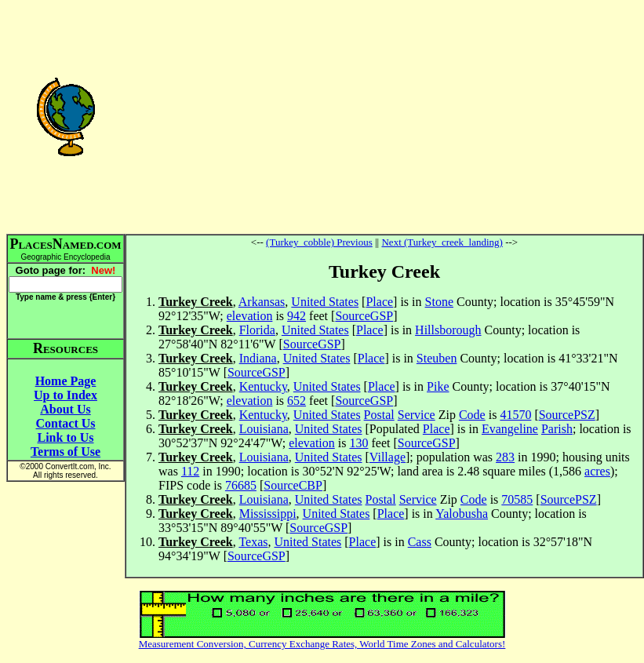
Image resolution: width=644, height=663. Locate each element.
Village (387, 457)
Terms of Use (65, 452)
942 (297, 316)
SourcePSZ (567, 415)
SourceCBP (293, 485)
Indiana (258, 358)
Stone (439, 302)
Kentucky (263, 386)
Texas (253, 542)
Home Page (66, 381)
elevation (250, 316)
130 (358, 443)
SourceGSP (364, 316)
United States (325, 302)
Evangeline (510, 429)
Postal (379, 415)
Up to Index (65, 395)
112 (190, 471)
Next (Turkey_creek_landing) (442, 242)
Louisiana (264, 429)
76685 (241, 485)
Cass (420, 542)
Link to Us (65, 437)
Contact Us (66, 423)
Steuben (437, 358)
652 (297, 401)
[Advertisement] (384, 116)
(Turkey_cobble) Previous (319, 242)
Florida (257, 330)
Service (417, 415)
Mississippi (268, 514)
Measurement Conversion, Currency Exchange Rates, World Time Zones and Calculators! (322, 644)
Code (472, 415)
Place (379, 302)
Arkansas (262, 302)
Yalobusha (462, 514)
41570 (515, 415)
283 (505, 457)
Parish (557, 429)
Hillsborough (448, 330)
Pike (438, 386)
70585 (517, 499)
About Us (65, 409)
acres (597, 471)
